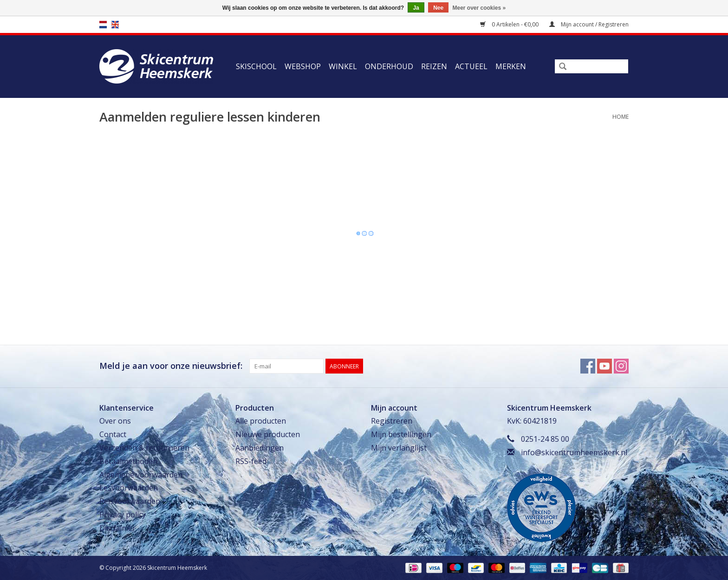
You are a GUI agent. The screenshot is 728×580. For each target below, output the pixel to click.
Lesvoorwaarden (129, 488)
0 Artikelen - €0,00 (510, 24)
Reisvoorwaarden (130, 501)
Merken (511, 66)
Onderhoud (389, 66)
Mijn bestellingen (401, 434)
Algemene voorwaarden (141, 475)
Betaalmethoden (128, 461)
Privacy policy (123, 515)
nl (103, 25)
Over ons (115, 421)
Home (621, 117)
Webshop (303, 66)
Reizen (434, 66)
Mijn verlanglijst (399, 448)
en (115, 25)
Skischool (256, 66)
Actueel (471, 66)
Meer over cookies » (479, 8)
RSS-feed (251, 461)
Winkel (343, 66)
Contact (113, 434)
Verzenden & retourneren (144, 448)
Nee (438, 8)
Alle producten (261, 421)
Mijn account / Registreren (589, 24)
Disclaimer (117, 528)
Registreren (392, 421)
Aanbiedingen (260, 448)
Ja (416, 8)
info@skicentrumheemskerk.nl (574, 452)
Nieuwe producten (268, 434)
